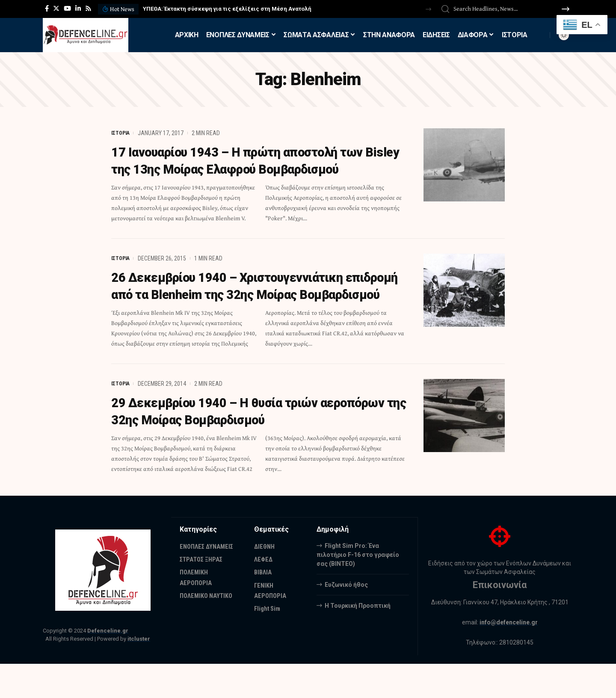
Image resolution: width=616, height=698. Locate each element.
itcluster (139, 673)
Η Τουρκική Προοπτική (358, 639)
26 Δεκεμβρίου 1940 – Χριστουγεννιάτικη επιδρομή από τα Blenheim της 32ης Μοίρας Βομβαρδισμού (249, 311)
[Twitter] (56, 9)
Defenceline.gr (108, 665)
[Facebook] (47, 9)
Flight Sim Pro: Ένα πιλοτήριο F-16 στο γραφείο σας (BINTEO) (358, 589)
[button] (428, 9)
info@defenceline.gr (509, 657)
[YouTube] (67, 9)
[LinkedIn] (78, 9)
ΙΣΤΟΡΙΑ (121, 133)
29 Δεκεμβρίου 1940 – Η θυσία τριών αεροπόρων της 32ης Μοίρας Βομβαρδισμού (250, 445)
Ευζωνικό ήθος (346, 618)
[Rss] (88, 9)
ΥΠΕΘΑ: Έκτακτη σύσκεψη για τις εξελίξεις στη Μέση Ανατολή (227, 9)
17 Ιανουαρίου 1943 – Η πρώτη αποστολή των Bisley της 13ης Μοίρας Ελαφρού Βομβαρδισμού (255, 169)
